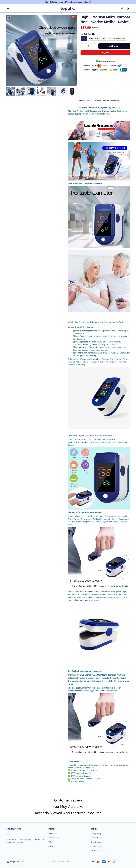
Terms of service (97, 838)
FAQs (50, 842)
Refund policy (96, 850)
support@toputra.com (14, 842)
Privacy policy (96, 834)
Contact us (53, 834)
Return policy (96, 846)
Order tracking (54, 838)
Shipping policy (97, 842)
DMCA (51, 846)
